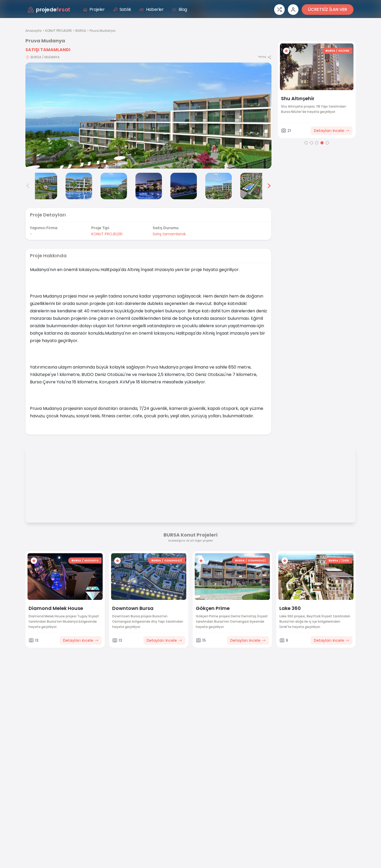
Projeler (94, 9)
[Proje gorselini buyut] (148, 116)
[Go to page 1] (306, 143)
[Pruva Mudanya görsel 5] (149, 186)
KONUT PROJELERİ (58, 31)
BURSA (81, 31)
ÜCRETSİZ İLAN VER (328, 9)
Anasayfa (33, 31)
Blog (180, 9)
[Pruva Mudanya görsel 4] (114, 186)
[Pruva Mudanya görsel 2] (44, 186)
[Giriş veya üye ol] (293, 10)
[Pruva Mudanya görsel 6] (184, 186)
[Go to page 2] (311, 143)
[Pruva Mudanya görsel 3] (79, 186)
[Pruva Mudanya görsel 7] (219, 186)
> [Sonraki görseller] (269, 186)
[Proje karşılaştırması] (279, 10)
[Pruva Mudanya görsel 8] (253, 186)
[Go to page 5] (327, 143)
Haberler (152, 9)
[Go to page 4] (322, 143)
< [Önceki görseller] (28, 186)
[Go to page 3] (317, 143)
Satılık (122, 9)
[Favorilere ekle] (286, 51)
